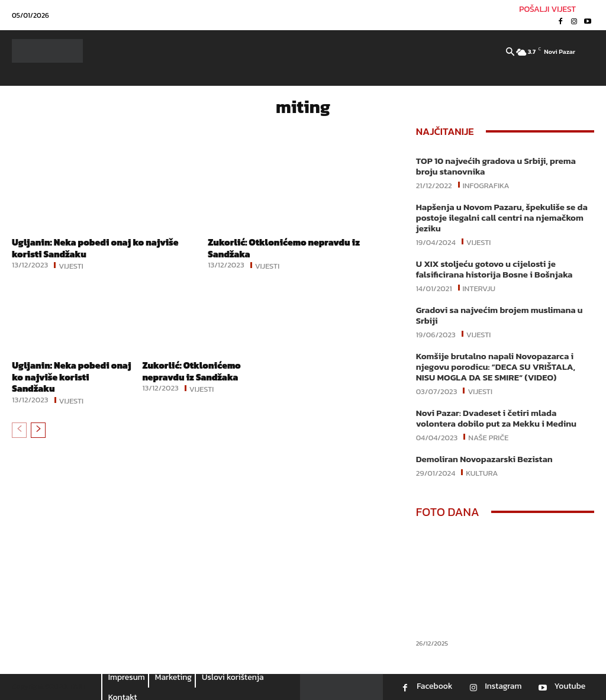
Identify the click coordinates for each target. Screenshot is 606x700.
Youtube (570, 686)
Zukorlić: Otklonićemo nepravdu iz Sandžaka (287, 248)
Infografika (486, 185)
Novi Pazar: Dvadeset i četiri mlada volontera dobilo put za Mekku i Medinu (496, 418)
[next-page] (38, 429)
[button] (510, 53)
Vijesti (71, 265)
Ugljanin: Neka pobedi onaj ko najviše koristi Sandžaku (99, 248)
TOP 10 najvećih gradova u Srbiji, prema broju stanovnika (496, 166)
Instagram (503, 686)
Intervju (479, 288)
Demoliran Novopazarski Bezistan (484, 459)
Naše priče (488, 437)
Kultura (482, 472)
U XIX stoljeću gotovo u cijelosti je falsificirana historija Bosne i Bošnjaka (494, 269)
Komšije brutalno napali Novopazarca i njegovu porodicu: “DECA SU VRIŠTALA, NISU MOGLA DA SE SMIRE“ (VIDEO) (496, 367)
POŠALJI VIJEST (547, 9)
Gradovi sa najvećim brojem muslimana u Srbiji (499, 315)
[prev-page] (19, 429)
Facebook (434, 686)
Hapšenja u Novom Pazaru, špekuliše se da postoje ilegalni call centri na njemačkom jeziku (502, 217)
